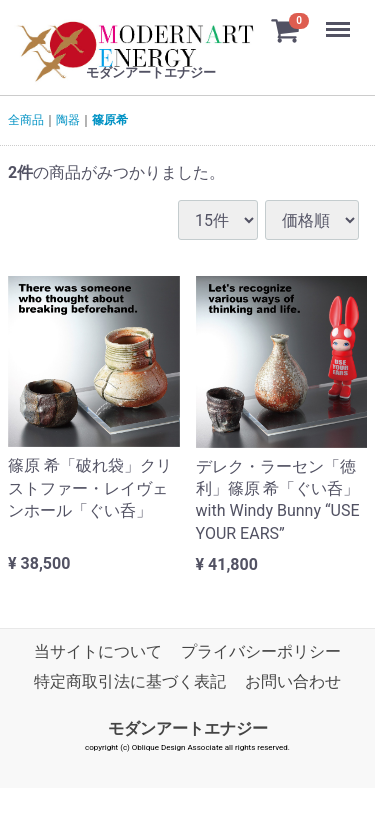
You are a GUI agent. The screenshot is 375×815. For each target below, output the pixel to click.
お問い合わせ (293, 682)
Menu (340, 20)
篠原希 (110, 120)
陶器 (68, 120)
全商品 (26, 120)
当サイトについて (98, 652)
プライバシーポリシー (261, 652)
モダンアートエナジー (188, 728)
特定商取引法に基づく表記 (130, 682)
